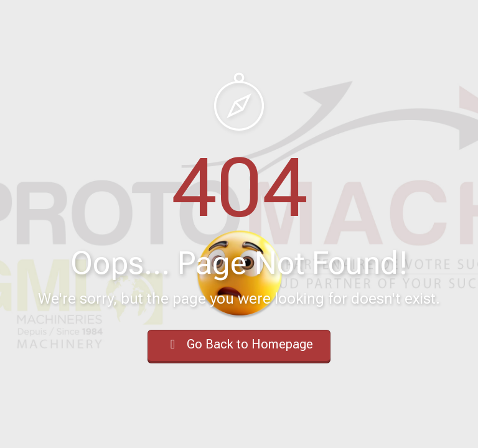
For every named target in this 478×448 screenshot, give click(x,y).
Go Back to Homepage (239, 344)
